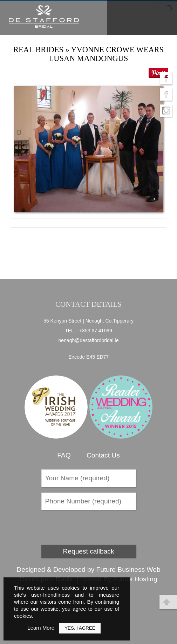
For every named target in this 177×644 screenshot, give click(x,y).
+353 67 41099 (96, 331)
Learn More (41, 628)
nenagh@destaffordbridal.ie (89, 340)
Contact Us (103, 455)
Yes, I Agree (80, 628)
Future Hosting (135, 579)
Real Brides (38, 50)
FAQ (64, 455)
